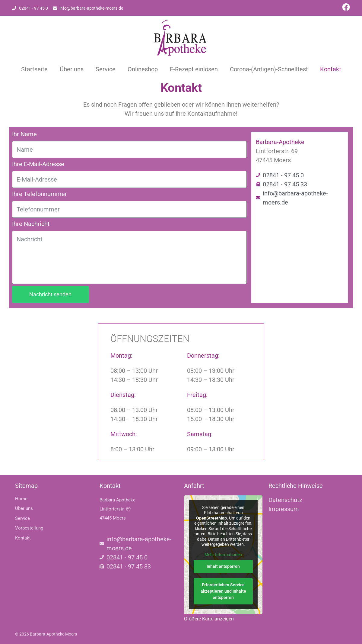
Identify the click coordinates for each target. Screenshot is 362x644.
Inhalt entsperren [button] (223, 566)
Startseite (34, 69)
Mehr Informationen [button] (223, 554)
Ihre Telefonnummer (40, 194)
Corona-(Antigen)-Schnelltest (269, 69)
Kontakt (331, 69)
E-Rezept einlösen (194, 69)
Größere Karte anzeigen (209, 619)
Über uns (72, 69)
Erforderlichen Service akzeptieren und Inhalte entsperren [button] (223, 591)
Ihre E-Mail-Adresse (38, 164)
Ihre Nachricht (31, 224)
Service (106, 69)
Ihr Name (24, 134)
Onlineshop (143, 69)
